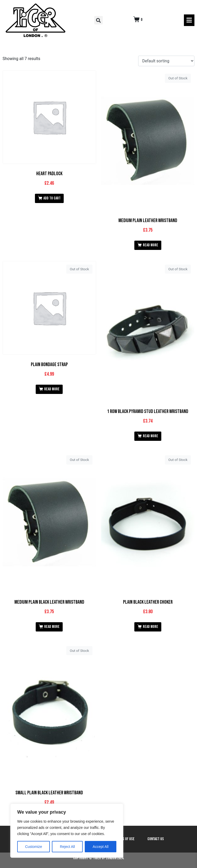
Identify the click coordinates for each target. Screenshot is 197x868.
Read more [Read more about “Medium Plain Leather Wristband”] (151, 245)
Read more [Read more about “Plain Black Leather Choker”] (151, 627)
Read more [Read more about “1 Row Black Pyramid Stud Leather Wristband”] (151, 436)
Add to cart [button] (52, 198)
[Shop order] (166, 61)
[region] (67, 831)
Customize (34, 847)
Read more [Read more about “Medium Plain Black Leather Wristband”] (52, 627)
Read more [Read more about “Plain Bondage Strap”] (52, 389)
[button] (98, 20)
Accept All (101, 847)
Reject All (67, 847)
